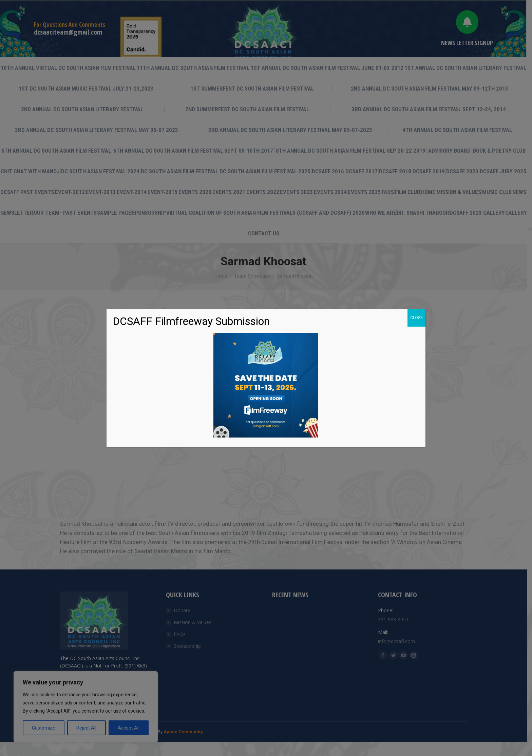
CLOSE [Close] (416, 318)
